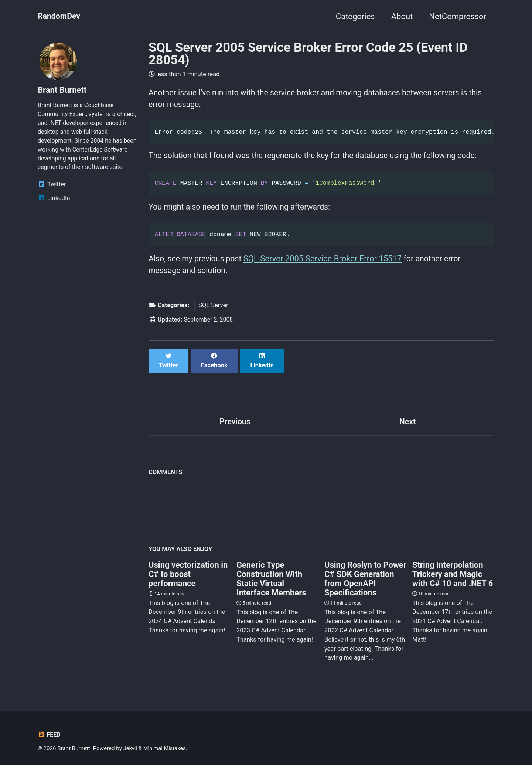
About (402, 16)
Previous (235, 417)
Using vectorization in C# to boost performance (188, 570)
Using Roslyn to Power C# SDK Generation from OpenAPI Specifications (365, 575)
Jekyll (131, 745)
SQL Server (213, 309)
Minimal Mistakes (166, 745)
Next (407, 417)
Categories (355, 16)
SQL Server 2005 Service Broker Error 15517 (326, 261)
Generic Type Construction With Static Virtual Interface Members (271, 575)
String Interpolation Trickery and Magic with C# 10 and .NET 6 (453, 570)
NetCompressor (458, 16)
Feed (49, 731)
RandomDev (60, 16)
